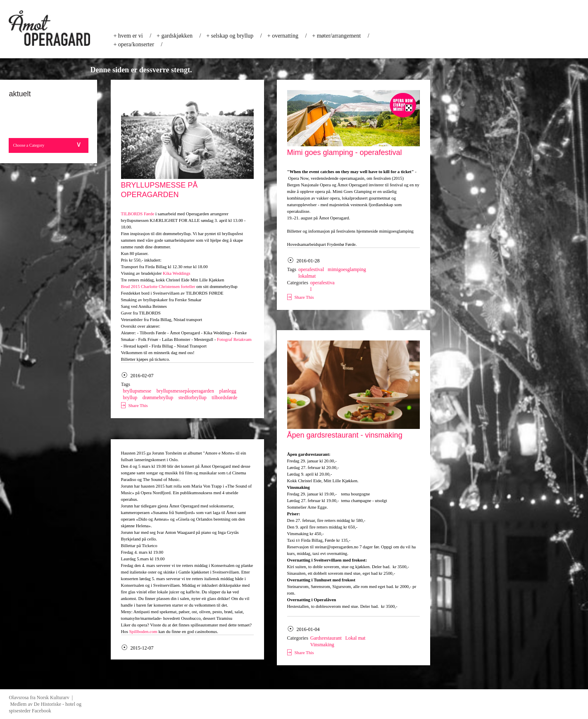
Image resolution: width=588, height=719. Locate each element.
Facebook (42, 711)
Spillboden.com (143, 631)
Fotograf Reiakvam (234, 339)
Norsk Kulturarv (54, 698)
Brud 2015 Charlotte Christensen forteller (158, 286)
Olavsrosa (19, 698)
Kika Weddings (176, 273)
